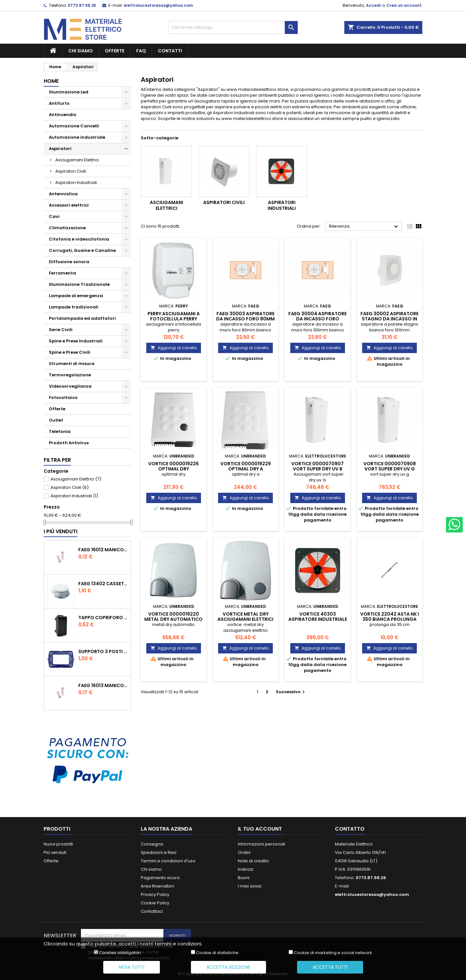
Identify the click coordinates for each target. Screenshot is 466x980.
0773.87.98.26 (82, 5)
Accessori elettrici (69, 205)
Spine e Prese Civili (70, 352)
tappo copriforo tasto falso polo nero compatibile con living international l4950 (103, 618)
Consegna (152, 844)
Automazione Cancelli (74, 126)
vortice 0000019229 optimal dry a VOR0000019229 (246, 469)
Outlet (56, 420)
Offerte (115, 51)
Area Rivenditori (157, 886)
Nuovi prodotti (58, 844)
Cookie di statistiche (217, 953)
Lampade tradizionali (74, 307)
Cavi (54, 216)
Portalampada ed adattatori (82, 318)
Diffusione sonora (69, 262)
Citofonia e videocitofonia (79, 239)
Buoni (244, 878)
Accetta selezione (228, 967)
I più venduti (61, 531)
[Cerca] (233, 27)
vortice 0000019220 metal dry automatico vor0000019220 (173, 619)
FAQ (141, 51)
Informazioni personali (261, 844)
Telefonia (60, 431)
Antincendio (63, 115)
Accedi (373, 5)
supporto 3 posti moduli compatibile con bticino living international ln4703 (103, 652)
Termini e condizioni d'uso (168, 861)
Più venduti (55, 852)
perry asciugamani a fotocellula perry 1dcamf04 (174, 319)
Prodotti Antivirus (69, 443)
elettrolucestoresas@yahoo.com (158, 5)
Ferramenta (62, 273)
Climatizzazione (67, 228)
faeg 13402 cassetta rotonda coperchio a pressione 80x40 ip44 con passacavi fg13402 (103, 584)
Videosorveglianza (70, 386)
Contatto (350, 829)
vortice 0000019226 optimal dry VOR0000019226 (173, 469)
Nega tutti (132, 967)
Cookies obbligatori (120, 953)
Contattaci (152, 911)
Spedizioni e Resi (159, 852)
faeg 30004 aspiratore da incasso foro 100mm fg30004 (317, 319)
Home (51, 81)
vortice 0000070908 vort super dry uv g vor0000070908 (390, 469)
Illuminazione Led (69, 92)
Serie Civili (61, 330)
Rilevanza (365, 227)
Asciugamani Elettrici (77, 160)
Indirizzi (246, 869)
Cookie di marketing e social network (333, 953)
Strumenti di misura (72, 364)
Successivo (291, 692)
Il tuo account (260, 829)
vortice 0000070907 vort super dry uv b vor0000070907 (317, 469)
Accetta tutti (330, 967)
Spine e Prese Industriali (76, 341)
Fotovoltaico (63, 398)
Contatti (170, 51)
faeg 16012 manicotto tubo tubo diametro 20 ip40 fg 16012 (103, 550)
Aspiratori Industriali (76, 183)
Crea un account (404, 5)
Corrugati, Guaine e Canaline (82, 250)
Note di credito (253, 861)
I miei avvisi (250, 886)
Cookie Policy (155, 903)
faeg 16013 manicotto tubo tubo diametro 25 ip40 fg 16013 (103, 685)
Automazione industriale (77, 137)
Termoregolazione (70, 375)
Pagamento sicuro (160, 878)
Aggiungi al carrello (174, 348)
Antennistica (63, 194)
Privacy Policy (155, 894)
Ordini (244, 852)
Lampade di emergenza (76, 296)
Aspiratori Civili (71, 171)
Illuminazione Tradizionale (79, 284)
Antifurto (59, 103)
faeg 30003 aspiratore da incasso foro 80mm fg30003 (245, 319)
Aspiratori (60, 149)
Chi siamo (81, 51)
